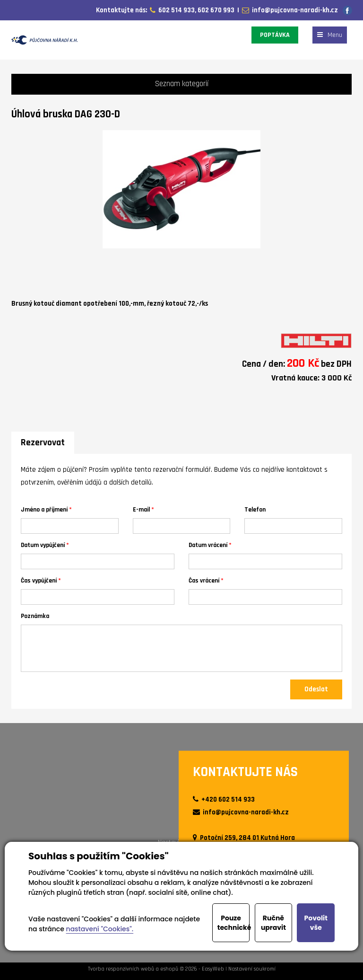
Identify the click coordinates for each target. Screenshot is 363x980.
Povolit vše (316, 923)
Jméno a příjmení (44, 509)
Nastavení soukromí (252, 969)
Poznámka (35, 616)
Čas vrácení (204, 580)
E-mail (141, 509)
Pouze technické (234, 923)
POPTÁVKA (275, 35)
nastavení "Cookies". (100, 929)
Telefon (255, 509)
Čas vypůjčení (39, 580)
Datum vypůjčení (43, 545)
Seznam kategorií (182, 84)
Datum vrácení (208, 545)
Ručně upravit (273, 923)
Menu (330, 35)
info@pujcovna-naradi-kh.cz (294, 10)
